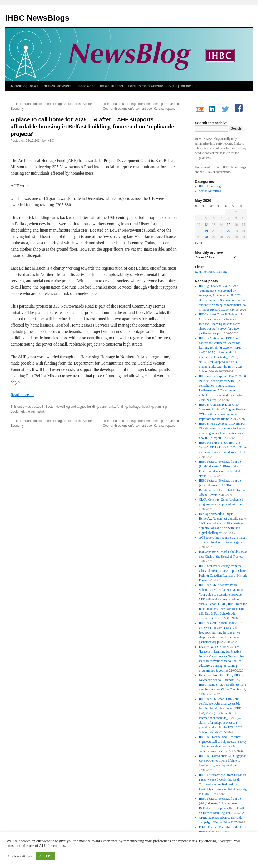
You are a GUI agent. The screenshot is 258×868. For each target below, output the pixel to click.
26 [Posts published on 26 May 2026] (206, 237)
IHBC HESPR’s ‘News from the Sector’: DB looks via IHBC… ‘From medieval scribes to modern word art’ (223, 447)
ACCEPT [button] (46, 856)
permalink (38, 411)
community (108, 407)
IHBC (50, 141)
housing (147, 407)
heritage (134, 407)
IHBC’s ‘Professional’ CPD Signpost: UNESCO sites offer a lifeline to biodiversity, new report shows (223, 761)
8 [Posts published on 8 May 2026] (229, 218)
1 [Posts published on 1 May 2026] (229, 212)
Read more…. (22, 395)
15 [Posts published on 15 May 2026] (229, 225)
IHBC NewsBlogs (37, 18)
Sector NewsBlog (58, 407)
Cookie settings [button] (20, 856)
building (93, 407)
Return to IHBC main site (211, 272)
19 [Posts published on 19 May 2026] (206, 231)
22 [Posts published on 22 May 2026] (229, 231)
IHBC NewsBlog (210, 186)
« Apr (199, 243)
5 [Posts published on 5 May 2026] (206, 218)
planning (161, 407)
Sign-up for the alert (183, 86)
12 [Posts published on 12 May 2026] (206, 225)
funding (122, 407)
